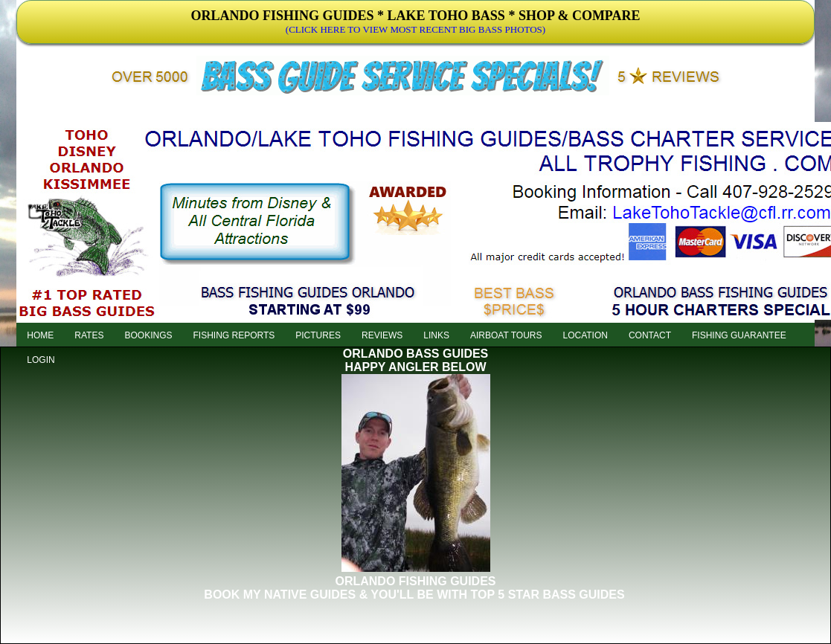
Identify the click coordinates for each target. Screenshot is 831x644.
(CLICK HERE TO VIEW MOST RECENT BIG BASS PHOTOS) (415, 29)
